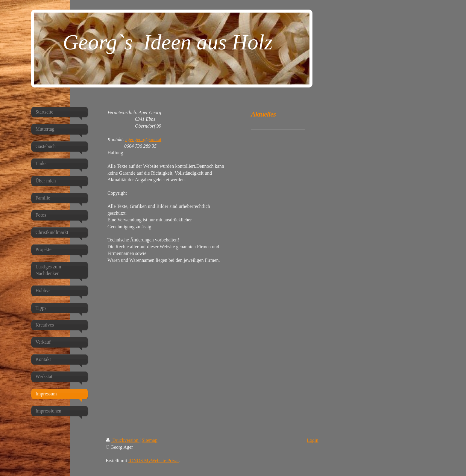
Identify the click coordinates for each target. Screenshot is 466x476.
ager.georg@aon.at (143, 139)
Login (312, 440)
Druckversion (123, 440)
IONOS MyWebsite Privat (154, 461)
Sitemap (149, 440)
